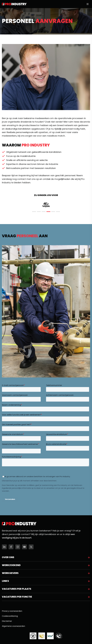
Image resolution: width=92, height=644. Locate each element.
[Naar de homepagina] (14, 4)
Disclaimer (7, 621)
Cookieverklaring (10, 616)
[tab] (34, 212)
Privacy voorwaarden (12, 611)
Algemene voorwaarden (13, 626)
